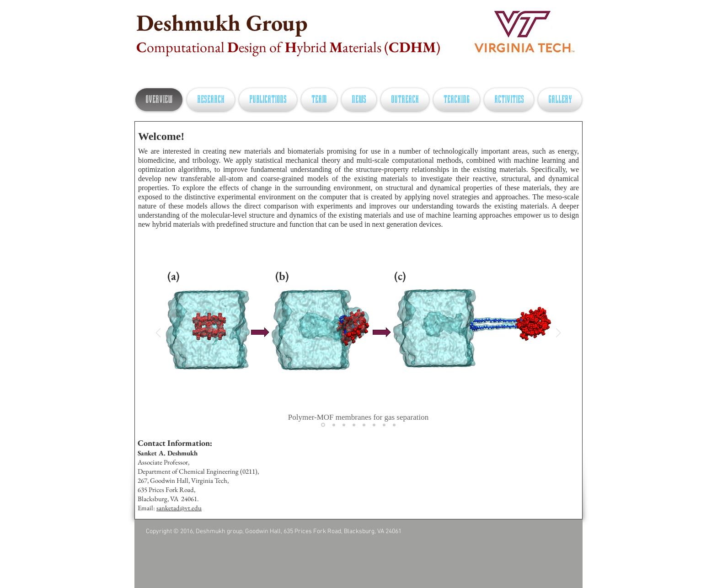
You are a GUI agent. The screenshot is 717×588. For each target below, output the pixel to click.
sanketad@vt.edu (179, 508)
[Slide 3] (344, 425)
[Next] (558, 334)
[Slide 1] (323, 425)
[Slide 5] (364, 425)
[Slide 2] (334, 425)
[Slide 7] (384, 425)
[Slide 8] (394, 425)
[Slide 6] (374, 425)
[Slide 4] (354, 425)
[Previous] (158, 334)
